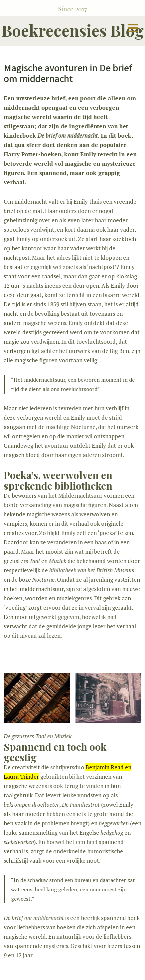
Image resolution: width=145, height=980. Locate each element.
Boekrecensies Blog (73, 30)
